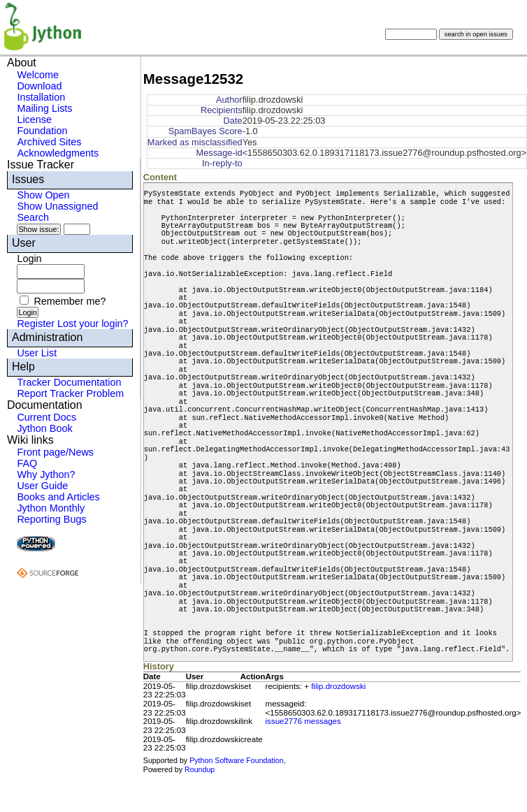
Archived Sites (49, 142)
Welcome (38, 75)
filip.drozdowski (338, 686)
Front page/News (55, 452)
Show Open (43, 195)
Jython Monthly (51, 508)
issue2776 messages (303, 721)
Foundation (42, 131)
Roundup (200, 769)
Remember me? (70, 301)
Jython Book (44, 428)
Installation (41, 97)
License (34, 119)
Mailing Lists (44, 108)
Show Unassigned (57, 206)
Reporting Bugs (51, 519)
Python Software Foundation (236, 760)
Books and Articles (58, 497)
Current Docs (46, 417)
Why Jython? (46, 474)
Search (33, 217)
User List (37, 353)
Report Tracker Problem (70, 393)
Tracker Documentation (69, 382)
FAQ (27, 463)
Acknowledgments (58, 153)
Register (36, 324)
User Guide (42, 486)
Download (39, 86)
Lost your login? (93, 324)
